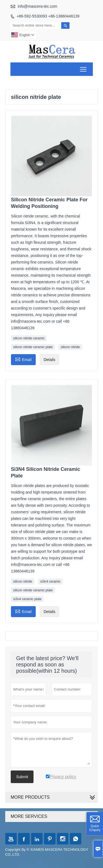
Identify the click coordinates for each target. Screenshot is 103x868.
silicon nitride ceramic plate (33, 347)
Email (23, 359)
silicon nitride (70, 347)
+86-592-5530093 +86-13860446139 (48, 16)
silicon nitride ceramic (29, 338)
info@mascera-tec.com (37, 6)
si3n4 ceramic (50, 581)
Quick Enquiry (95, 828)
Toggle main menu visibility (84, 68)
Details (50, 360)
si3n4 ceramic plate (27, 599)
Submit (22, 777)
